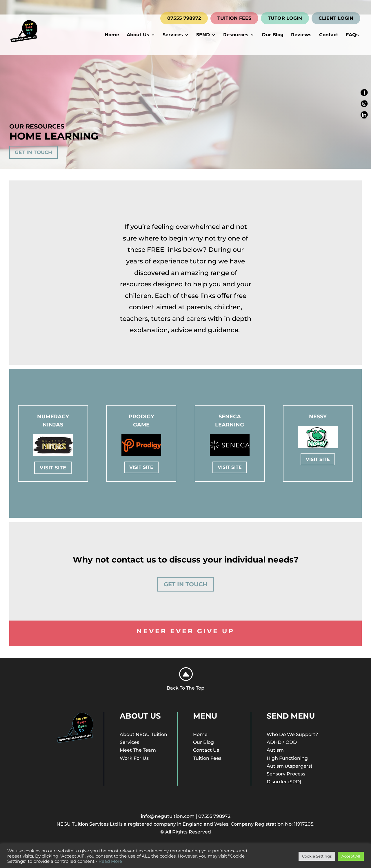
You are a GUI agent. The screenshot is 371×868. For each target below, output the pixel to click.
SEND (203, 35)
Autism (275, 750)
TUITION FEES (234, 18)
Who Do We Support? (292, 734)
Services (173, 35)
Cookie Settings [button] (317, 856)
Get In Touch (33, 152)
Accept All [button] (351, 856)
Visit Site (53, 468)
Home (112, 35)
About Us (138, 35)
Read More (110, 861)
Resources (236, 35)
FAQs (352, 35)
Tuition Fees (207, 758)
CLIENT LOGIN (336, 18)
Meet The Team (138, 750)
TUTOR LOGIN (285, 18)
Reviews (301, 35)
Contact (329, 35)
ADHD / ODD (282, 742)
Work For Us (134, 758)
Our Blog (273, 35)
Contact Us (206, 750)
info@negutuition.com (168, 816)
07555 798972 (184, 18)
